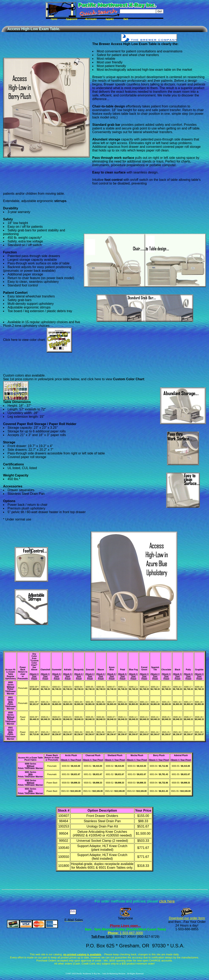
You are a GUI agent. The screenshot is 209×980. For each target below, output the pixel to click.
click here (167, 901)
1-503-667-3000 (131, 933)
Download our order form (187, 918)
